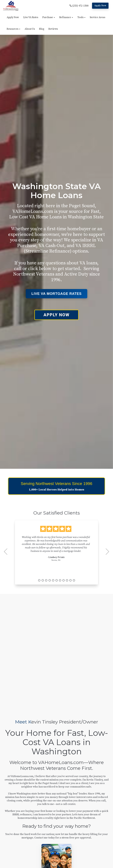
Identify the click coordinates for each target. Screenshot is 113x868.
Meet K (23, 722)
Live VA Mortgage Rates (57, 294)
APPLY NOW (56, 315)
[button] (49, 17)
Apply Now (100, 6)
